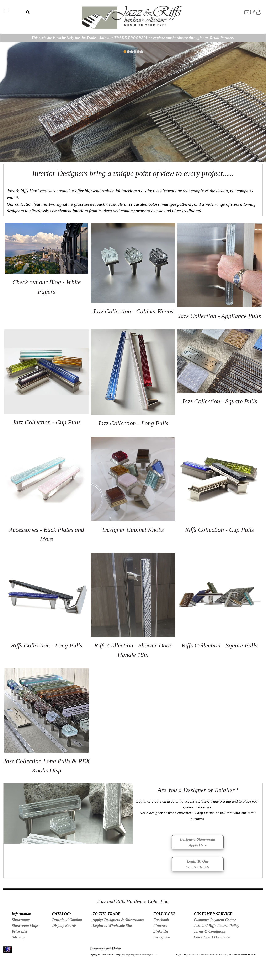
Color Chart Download (212, 937)
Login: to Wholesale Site (112, 925)
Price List (19, 931)
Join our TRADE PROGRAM (123, 38)
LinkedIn (161, 931)
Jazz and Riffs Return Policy (216, 925)
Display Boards (64, 925)
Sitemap (18, 937)
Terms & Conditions (210, 931)
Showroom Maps (25, 925)
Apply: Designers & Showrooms (118, 920)
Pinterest (160, 925)
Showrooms (21, 920)
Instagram (161, 937)
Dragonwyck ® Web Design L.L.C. (141, 955)
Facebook (161, 920)
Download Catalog (67, 920)
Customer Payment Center (215, 920)
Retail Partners (222, 38)
